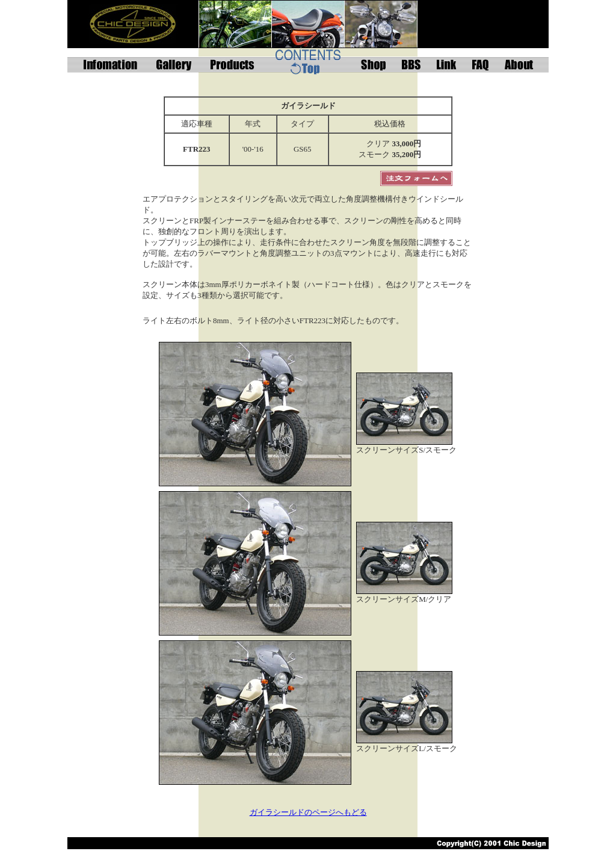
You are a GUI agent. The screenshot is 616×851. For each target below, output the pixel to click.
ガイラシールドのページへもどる (308, 812)
